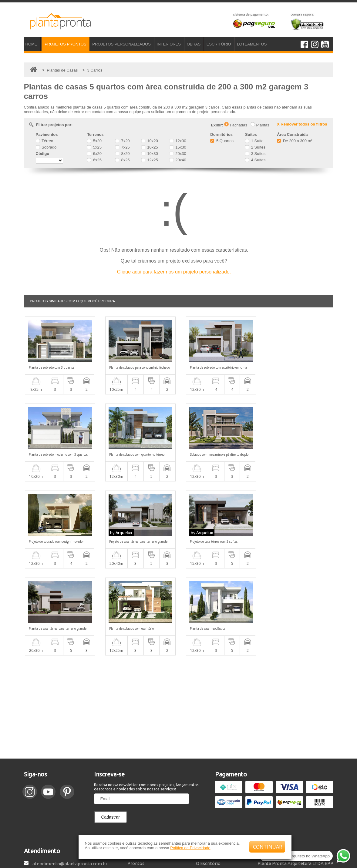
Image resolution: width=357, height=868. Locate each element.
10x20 (150, 141)
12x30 (178, 141)
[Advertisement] (179, 620)
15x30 (178, 147)
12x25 (150, 160)
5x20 (94, 141)
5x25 (94, 147)
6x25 (94, 160)
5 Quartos (222, 141)
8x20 (123, 154)
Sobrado (46, 147)
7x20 (123, 141)
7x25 (123, 147)
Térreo (45, 141)
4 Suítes (255, 160)
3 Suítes (255, 154)
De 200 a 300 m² (295, 141)
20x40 (178, 160)
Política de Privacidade (190, 848)
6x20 (94, 154)
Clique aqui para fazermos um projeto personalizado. (174, 272)
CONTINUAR (268, 847)
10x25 (150, 147)
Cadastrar (111, 730)
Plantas (260, 125)
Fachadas (236, 125)
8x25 (123, 160)
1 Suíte (254, 141)
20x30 (178, 154)
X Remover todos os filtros (302, 124)
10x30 (150, 154)
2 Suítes (255, 147)
